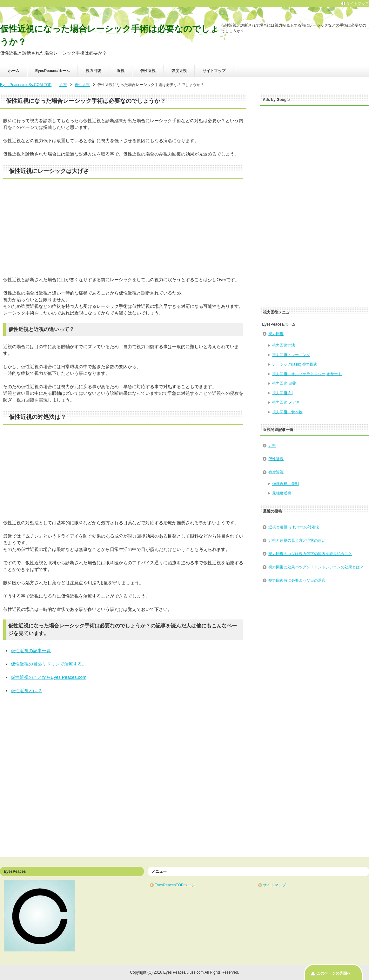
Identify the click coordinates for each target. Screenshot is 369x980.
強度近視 (179, 71)
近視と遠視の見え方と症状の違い (297, 540)
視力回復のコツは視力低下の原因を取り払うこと (310, 554)
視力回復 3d (282, 393)
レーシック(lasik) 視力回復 (295, 364)
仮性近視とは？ (26, 691)
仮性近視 (148, 71)
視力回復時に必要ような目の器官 (297, 580)
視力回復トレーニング (291, 355)
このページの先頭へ (334, 973)
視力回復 (93, 71)
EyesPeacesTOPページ (175, 885)
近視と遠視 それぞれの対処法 (294, 527)
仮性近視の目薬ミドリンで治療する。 (49, 664)
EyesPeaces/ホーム (53, 71)
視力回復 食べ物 (287, 412)
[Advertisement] (123, 232)
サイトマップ (214, 71)
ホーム (14, 71)
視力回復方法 (284, 345)
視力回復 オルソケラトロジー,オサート (307, 374)
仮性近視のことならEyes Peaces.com (49, 677)
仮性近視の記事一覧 (31, 651)
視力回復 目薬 (284, 383)
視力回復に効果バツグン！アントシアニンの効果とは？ (316, 567)
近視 (121, 71)
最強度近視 (282, 493)
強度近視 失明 (285, 484)
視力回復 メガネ (286, 402)
